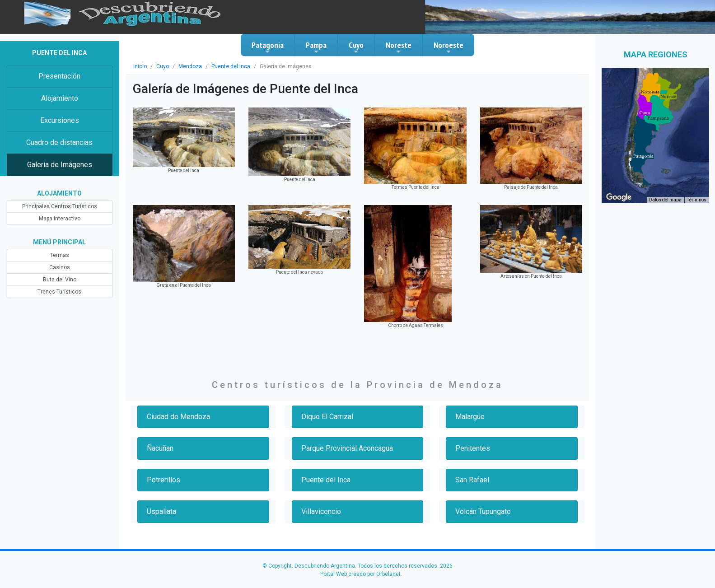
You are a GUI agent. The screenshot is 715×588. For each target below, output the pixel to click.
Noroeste (449, 47)
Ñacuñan (160, 448)
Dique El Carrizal (327, 417)
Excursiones (60, 120)
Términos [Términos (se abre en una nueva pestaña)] (697, 200)
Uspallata (161, 511)
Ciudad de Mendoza (178, 417)
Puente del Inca (231, 66)
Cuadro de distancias (59, 142)
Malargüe (470, 417)
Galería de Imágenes (60, 165)
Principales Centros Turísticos (60, 206)
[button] (643, 156)
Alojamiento (60, 98)
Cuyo (356, 47)
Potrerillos (164, 480)
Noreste (399, 47)
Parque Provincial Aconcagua (347, 448)
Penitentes (473, 448)
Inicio (140, 66)
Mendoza (190, 66)
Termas (60, 255)
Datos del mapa (665, 200)
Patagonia (268, 47)
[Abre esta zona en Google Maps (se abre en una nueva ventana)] (619, 197)
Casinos (60, 267)
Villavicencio (321, 511)
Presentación (59, 76)
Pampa (316, 47)
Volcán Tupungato (483, 511)
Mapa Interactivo (60, 219)
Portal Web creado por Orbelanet (360, 574)
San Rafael (472, 480)
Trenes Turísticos (59, 292)
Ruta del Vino (60, 280)
